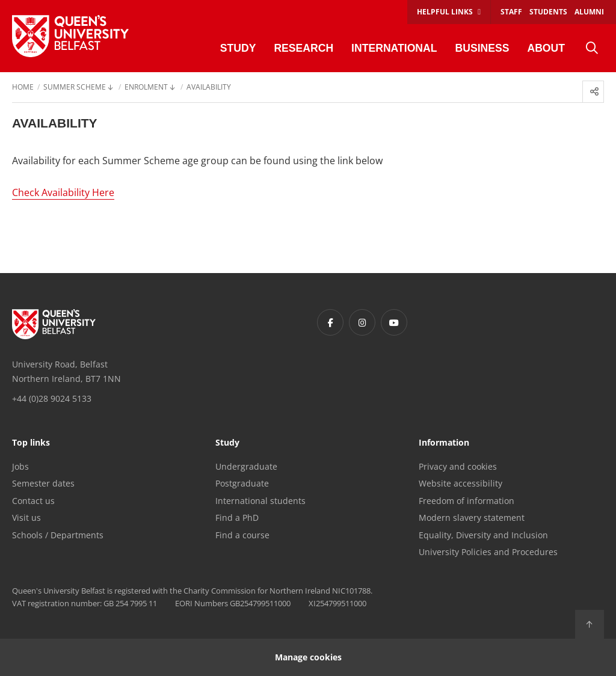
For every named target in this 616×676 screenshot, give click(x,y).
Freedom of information (467, 501)
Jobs (20, 466)
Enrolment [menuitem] (146, 88)
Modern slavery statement (472, 518)
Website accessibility (460, 483)
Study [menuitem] (238, 48)
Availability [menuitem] (209, 88)
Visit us (26, 518)
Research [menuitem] (303, 48)
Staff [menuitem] (511, 12)
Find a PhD (237, 518)
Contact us (33, 501)
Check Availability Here (63, 192)
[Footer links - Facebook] (330, 322)
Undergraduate (246, 466)
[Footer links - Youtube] (394, 322)
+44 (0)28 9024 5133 (52, 398)
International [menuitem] (394, 48)
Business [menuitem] (482, 48)
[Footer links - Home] (54, 324)
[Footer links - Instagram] (362, 322)
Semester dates (43, 483)
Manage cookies (308, 657)
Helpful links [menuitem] (445, 12)
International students (260, 501)
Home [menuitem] (23, 88)
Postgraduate (242, 483)
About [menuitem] (546, 48)
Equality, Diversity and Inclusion (483, 535)
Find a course (242, 535)
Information (444, 443)
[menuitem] (592, 48)
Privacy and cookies (458, 466)
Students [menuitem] (548, 12)
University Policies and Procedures (488, 552)
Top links (31, 443)
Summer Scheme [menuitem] (75, 88)
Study (227, 443)
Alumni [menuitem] (589, 12)
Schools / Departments (58, 535)
